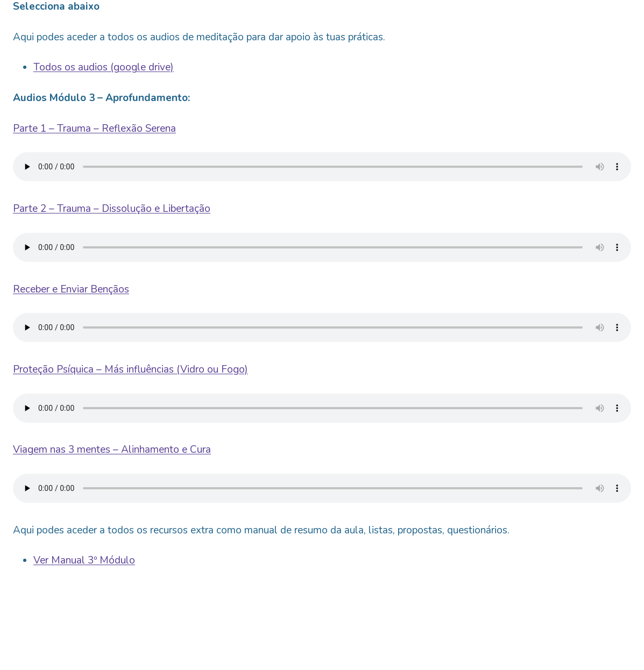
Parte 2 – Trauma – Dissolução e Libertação (112, 209)
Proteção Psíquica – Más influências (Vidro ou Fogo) (130, 369)
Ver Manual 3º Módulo (84, 560)
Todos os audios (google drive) (104, 67)
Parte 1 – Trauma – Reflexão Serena (94, 129)
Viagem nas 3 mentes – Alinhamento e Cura (112, 450)
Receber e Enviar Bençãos (71, 289)
